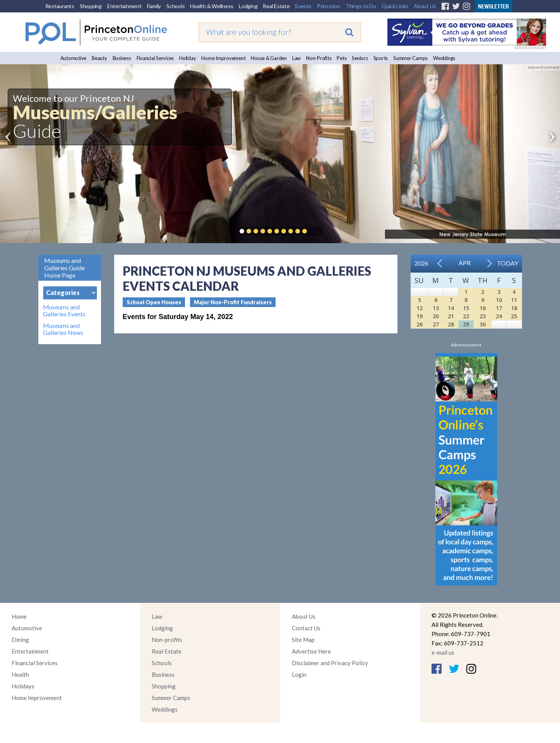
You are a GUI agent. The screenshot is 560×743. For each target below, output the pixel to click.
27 (436, 324)
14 (451, 308)
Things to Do (361, 6)
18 (514, 308)
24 (499, 316)
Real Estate (276, 6)
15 (466, 308)
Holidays (23, 686)
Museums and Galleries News (63, 329)
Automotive (74, 58)
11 (514, 300)
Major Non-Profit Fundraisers (233, 302)
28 (451, 324)
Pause (316, 231)
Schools (176, 6)
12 (420, 308)
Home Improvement (223, 58)
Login (299, 674)
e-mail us (443, 652)
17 (499, 308)
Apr (465, 263)
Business (122, 58)
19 (420, 316)
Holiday (188, 58)
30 (483, 324)
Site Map (303, 640)
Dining (20, 640)
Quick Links (395, 6)
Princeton (329, 6)
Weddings (444, 58)
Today (508, 263)
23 (483, 316)
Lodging (248, 6)
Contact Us (306, 628)
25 (514, 316)
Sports (381, 58)
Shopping (91, 6)
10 (499, 300)
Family (154, 6)
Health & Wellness (212, 6)
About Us (425, 6)
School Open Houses (154, 302)
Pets (342, 58)
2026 (421, 263)
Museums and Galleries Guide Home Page (64, 268)
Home (19, 616)
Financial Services (155, 58)
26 (420, 324)
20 (436, 316)
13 (436, 308)
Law (296, 58)
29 (466, 324)
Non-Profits (319, 58)
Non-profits (167, 640)
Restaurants (60, 6)
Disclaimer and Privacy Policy (330, 663)
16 (483, 308)
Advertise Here (311, 651)
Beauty (99, 58)
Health (20, 674)
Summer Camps (410, 58)
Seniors (360, 58)
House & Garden (269, 58)
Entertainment (124, 6)
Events (304, 6)
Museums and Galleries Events (64, 311)
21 (451, 316)
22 (466, 316)
